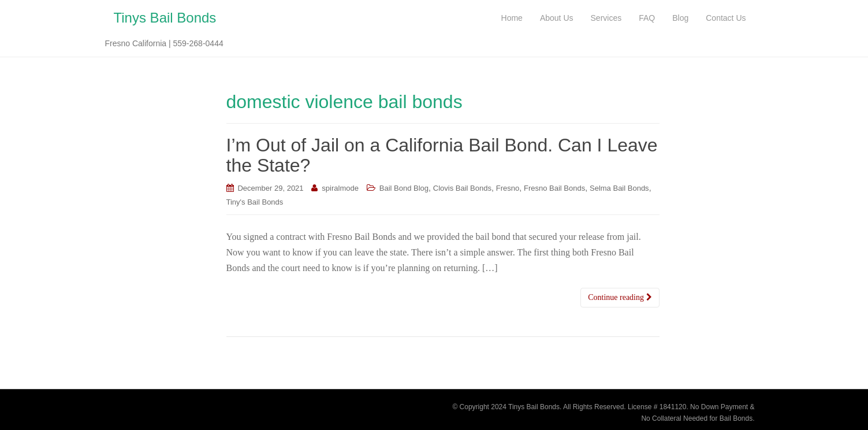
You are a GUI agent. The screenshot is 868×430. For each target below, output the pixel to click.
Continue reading (620, 297)
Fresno (508, 188)
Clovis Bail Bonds (462, 188)
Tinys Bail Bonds (165, 18)
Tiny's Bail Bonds (255, 202)
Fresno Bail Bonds (554, 188)
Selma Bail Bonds (619, 188)
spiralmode (340, 188)
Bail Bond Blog (404, 188)
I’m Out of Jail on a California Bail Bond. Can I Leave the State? (442, 155)
